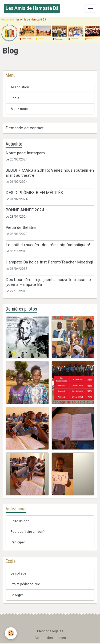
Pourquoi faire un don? (28, 532)
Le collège (18, 573)
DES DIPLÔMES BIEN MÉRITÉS (34, 193)
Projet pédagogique (25, 584)
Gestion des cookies (50, 638)
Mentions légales (50, 631)
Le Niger (17, 595)
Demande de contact (25, 128)
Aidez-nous (19, 109)
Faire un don (20, 521)
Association (20, 87)
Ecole (15, 98)
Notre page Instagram (25, 153)
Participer (18, 542)
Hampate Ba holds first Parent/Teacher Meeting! (49, 262)
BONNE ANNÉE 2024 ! (26, 210)
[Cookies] (11, 633)
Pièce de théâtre (21, 228)
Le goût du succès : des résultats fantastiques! (48, 245)
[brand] (32, 8)
